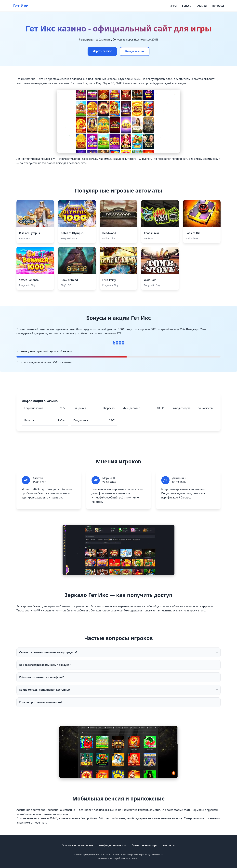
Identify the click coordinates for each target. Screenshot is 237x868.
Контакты (168, 845)
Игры (173, 6)
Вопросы (218, 6)
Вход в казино (135, 51)
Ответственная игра (144, 845)
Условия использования (78, 845)
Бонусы (187, 6)
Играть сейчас (102, 51)
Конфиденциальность (112, 845)
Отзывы (202, 6)
